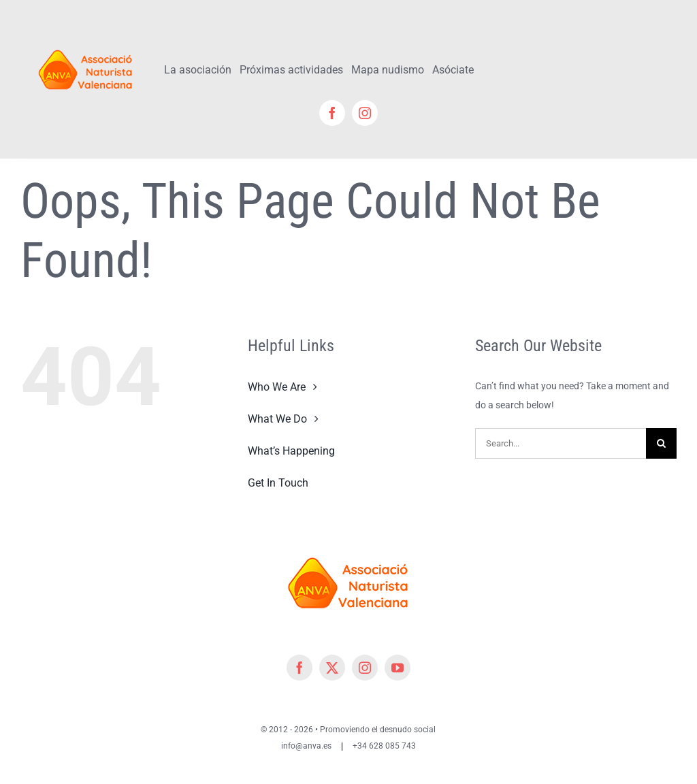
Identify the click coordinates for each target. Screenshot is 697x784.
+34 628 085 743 (384, 746)
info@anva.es (306, 746)
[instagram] (365, 113)
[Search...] (561, 443)
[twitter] (332, 668)
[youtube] (398, 668)
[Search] (661, 443)
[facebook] (332, 113)
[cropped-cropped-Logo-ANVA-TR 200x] (86, 46)
